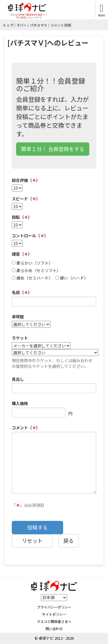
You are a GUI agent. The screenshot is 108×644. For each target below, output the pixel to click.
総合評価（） (26, 180)
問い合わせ (54, 629)
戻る (69, 541)
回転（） (22, 217)
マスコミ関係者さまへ (54, 621)
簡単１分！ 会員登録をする (53, 149)
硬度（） (22, 254)
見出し (18, 379)
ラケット (20, 338)
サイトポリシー (54, 614)
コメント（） (26, 428)
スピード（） (26, 199)
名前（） (22, 292)
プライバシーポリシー (54, 607)
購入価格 (20, 403)
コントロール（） (30, 236)
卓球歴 (18, 317)
